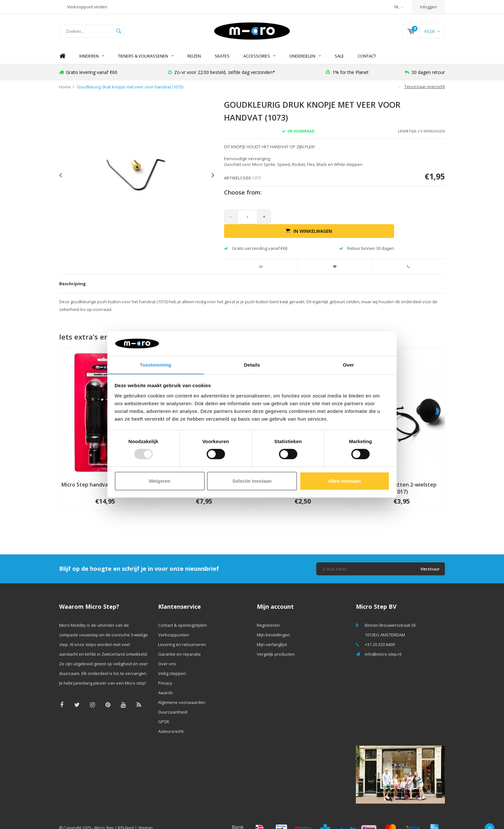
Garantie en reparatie (180, 644)
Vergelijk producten (276, 644)
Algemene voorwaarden (182, 692)
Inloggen (428, 7)
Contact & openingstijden (183, 615)
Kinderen (92, 59)
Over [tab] (349, 364)
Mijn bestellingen (273, 624)
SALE (339, 59)
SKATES (222, 59)
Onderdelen (305, 59)
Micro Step (104, 818)
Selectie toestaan (252, 481)
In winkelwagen (360, 220)
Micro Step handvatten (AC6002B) (104, 474)
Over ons (167, 653)
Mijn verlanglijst (272, 634)
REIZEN (194, 59)
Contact (367, 59)
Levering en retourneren (182, 634)
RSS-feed (126, 818)
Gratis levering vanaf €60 (88, 75)
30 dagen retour (425, 75)
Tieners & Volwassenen (146, 59)
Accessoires (259, 59)
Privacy (165, 673)
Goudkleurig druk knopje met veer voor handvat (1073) (130, 90)
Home (62, 60)
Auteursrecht (171, 721)
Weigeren (160, 481)
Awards (166, 682)
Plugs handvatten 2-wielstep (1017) (400, 478)
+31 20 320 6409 (380, 634)
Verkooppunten (174, 624)
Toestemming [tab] (156, 364)
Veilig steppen (172, 663)
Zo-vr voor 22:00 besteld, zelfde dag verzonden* (222, 75)
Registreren (268, 615)
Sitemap (145, 818)
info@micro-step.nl (383, 644)
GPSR (164, 711)
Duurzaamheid (173, 702)
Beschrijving (72, 273)
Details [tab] (252, 364)
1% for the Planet (347, 75)
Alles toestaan (345, 481)
